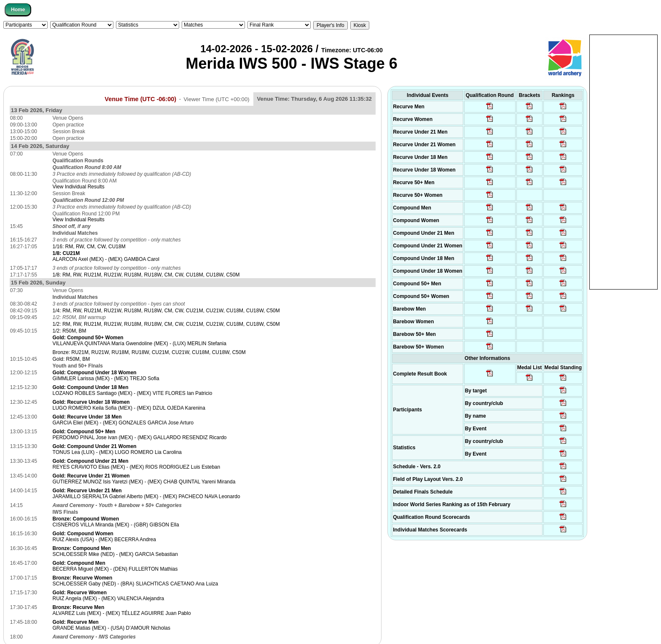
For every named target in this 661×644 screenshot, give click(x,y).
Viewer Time (216, 99)
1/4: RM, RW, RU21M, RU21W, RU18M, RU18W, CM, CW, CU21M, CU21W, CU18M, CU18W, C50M (166, 311)
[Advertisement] (623, 161)
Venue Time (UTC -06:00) (140, 99)
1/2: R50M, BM (70, 331)
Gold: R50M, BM (71, 359)
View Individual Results (79, 187)
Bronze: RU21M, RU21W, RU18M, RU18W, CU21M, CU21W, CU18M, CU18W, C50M (149, 352)
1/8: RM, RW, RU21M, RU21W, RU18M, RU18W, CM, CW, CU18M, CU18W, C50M (146, 275)
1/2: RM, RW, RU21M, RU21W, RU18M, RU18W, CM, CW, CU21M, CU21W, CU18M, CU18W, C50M (166, 324)
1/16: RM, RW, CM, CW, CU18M (89, 247)
